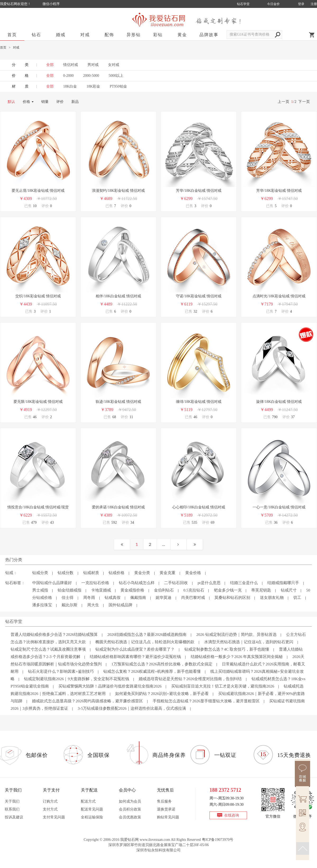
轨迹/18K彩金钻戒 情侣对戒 (118, 402)
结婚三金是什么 (244, 583)
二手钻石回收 (176, 583)
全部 (50, 76)
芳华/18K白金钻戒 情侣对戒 (199, 191)
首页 (12, 35)
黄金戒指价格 (132, 590)
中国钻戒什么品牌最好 (52, 583)
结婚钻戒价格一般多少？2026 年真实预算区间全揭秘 (237, 657)
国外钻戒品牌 (120, 605)
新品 (75, 102)
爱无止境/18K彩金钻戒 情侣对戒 (38, 191)
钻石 (36, 35)
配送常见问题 (92, 809)
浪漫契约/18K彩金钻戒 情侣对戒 (118, 191)
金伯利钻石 (164, 590)
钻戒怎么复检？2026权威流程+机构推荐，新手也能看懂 (152, 671)
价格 (26, 102)
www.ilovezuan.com (155, 840)
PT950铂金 (118, 86)
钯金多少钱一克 (228, 590)
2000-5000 (91, 76)
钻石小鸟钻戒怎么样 (137, 583)
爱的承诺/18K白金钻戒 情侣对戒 (118, 507)
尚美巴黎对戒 (193, 598)
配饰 (109, 35)
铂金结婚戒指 (69, 590)
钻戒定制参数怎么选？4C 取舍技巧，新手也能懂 (227, 649)
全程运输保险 (92, 817)
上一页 (284, 102)
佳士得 (67, 598)
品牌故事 (209, 35)
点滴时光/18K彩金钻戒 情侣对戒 (279, 296)
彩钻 (158, 35)
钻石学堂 (243, 4)
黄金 (182, 35)
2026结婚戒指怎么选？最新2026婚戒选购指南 (147, 635)
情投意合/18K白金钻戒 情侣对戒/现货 (38, 507)
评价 (60, 102)
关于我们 (12, 801)
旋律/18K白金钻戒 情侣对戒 (279, 402)
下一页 (304, 102)
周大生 (93, 605)
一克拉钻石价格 (95, 583)
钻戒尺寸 (289, 590)
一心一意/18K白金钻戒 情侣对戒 (279, 507)
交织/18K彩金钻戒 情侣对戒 (38, 296)
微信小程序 (51, 4)
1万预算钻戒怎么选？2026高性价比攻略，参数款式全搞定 (162, 664)
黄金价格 (193, 573)
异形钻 (134, 35)
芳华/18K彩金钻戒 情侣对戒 (279, 191)
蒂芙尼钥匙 (261, 590)
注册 (314, 4)
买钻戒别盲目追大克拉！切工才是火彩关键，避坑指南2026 (223, 686)
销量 (45, 102)
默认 (11, 102)
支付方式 (50, 809)
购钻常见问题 (168, 817)
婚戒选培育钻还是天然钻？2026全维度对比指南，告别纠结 (190, 679)
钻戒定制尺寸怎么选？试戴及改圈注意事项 (48, 649)
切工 (297, 598)
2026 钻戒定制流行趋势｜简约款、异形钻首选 (236, 635)
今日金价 (273, 4)
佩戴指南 (138, 598)
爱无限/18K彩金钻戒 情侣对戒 (38, 402)
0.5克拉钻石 (194, 590)
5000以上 (116, 76)
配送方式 (88, 801)
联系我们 (12, 809)
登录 (301, 4)
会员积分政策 (130, 809)
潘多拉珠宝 (42, 605)
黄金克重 (167, 573)
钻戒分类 (40, 573)
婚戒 (61, 35)
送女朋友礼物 (272, 598)
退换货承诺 (166, 809)
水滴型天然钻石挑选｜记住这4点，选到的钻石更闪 (249, 642)
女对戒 (114, 65)
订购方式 (50, 801)
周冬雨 (89, 598)
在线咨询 (232, 815)
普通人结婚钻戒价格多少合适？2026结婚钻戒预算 (54, 635)
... (164, 544)
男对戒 (93, 65)
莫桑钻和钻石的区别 (232, 598)
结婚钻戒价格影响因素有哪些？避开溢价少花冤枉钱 (135, 657)
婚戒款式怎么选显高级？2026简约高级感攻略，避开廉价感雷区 (87, 701)
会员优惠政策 (130, 817)
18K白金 (70, 86)
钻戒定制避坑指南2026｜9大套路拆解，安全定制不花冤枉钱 (77, 679)
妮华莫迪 (164, 598)
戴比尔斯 (69, 605)
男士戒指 (40, 590)
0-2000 (68, 76)
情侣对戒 (71, 65)
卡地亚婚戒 (101, 590)
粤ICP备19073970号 (218, 840)
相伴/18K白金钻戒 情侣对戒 (118, 296)
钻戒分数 (66, 573)
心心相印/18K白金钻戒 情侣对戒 (199, 507)
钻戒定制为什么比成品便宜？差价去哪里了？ (135, 649)
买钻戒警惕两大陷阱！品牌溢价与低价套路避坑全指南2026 (110, 686)
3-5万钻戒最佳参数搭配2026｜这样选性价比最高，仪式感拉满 (132, 708)
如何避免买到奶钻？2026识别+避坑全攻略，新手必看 (162, 694)
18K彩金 (93, 86)
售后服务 (164, 801)
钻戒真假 (113, 598)
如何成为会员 (130, 801)
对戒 (85, 35)
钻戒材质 (91, 573)
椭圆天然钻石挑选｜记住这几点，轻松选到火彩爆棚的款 (145, 642)
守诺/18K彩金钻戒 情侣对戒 (199, 296)
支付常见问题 (54, 817)
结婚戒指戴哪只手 (283, 583)
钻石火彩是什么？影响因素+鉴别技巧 (61, 671)
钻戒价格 (116, 573)
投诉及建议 (14, 817)
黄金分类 (142, 573)
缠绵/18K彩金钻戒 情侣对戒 (199, 402)
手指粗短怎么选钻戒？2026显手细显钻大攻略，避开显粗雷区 (206, 701)
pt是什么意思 (209, 583)
